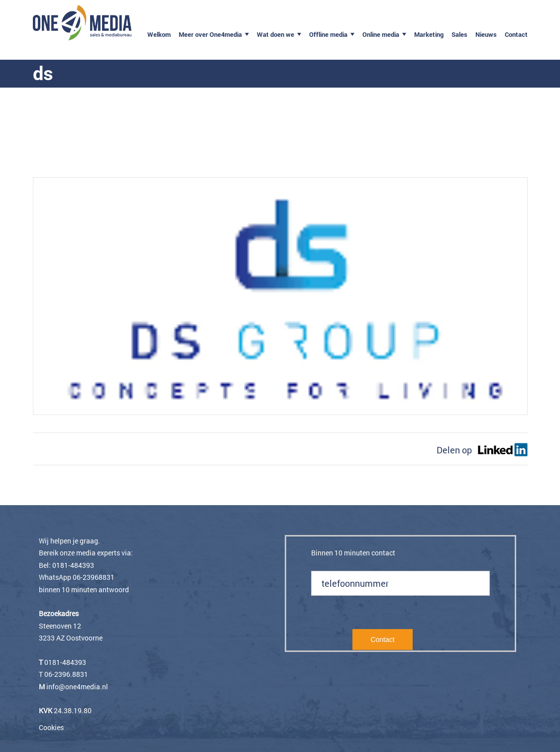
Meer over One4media (210, 34)
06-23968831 (94, 577)
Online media (381, 34)
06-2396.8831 (66, 674)
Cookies (51, 727)
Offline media (328, 34)
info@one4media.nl (77, 687)
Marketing (429, 34)
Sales (459, 34)
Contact (516, 34)
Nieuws (486, 34)
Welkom (159, 34)
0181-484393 (73, 565)
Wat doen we (276, 34)
